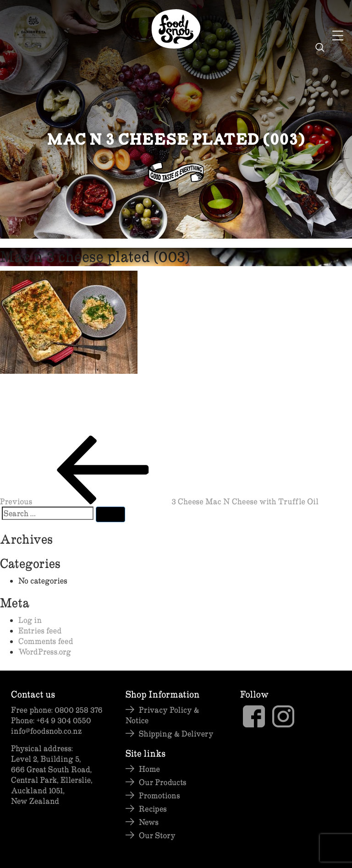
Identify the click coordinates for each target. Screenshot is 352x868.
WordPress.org (45, 652)
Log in (30, 620)
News (149, 822)
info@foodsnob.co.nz (46, 731)
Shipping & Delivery (176, 734)
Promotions (159, 795)
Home (149, 769)
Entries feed (40, 631)
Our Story (157, 835)
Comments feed (46, 641)
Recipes (153, 809)
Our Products (162, 782)
